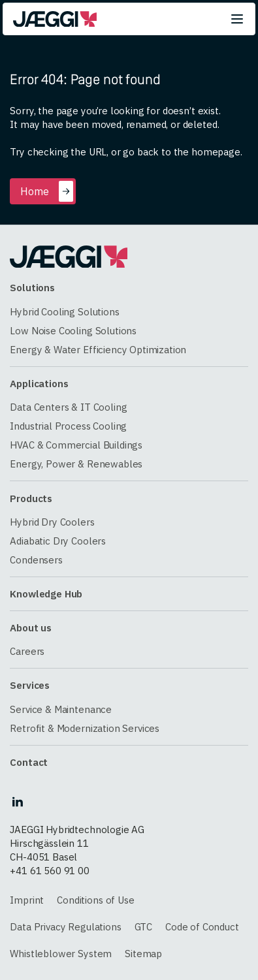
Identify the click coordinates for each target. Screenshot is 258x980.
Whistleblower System (61, 954)
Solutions (32, 288)
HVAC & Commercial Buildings (76, 445)
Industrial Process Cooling (68, 426)
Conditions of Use (95, 900)
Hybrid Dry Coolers (52, 522)
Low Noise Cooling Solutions (73, 331)
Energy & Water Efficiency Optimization (98, 350)
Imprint (27, 900)
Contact (29, 762)
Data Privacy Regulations (65, 927)
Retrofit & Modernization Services (85, 728)
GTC (144, 927)
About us (31, 628)
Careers (27, 651)
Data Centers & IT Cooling (68, 407)
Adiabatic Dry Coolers (58, 541)
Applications (39, 384)
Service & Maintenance (61, 709)
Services (30, 685)
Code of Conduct (202, 927)
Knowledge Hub (46, 594)
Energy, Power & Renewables (76, 464)
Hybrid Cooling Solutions (64, 312)
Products (31, 498)
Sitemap (143, 954)
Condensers (36, 560)
